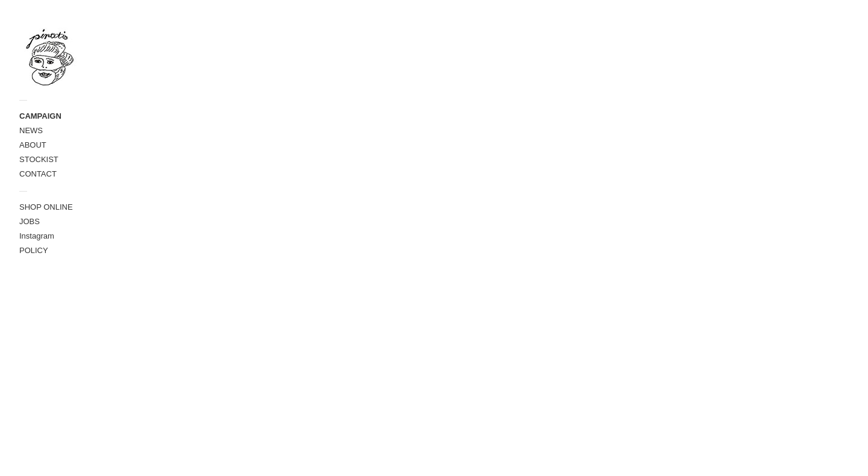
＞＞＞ (492, 170)
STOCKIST (39, 159)
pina (207, 373)
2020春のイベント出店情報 (252, 213)
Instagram (37, 236)
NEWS (31, 130)
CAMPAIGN (40, 116)
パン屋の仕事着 (221, 25)
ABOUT (33, 145)
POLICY (34, 250)
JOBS (30, 221)
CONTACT (38, 174)
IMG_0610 (220, 185)
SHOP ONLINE (46, 207)
